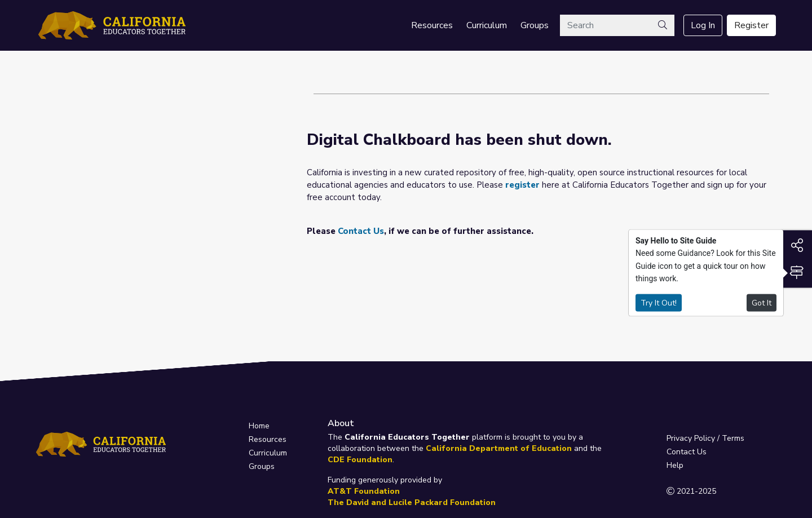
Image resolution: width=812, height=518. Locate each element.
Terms (733, 438)
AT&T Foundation (364, 491)
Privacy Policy (691, 438)
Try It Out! (659, 302)
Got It (762, 302)
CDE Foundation (360, 460)
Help (675, 465)
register (522, 185)
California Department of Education (499, 448)
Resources (432, 25)
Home (259, 426)
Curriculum (487, 25)
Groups (535, 25)
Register (751, 25)
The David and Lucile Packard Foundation (412, 502)
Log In (703, 25)
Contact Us (361, 231)
